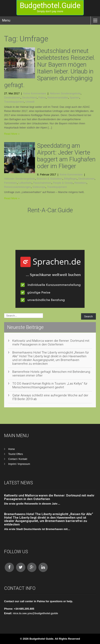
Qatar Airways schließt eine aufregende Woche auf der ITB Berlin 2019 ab (50, 397)
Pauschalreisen (42, 183)
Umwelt (30, 102)
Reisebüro (80, 183)
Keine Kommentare (35, 93)
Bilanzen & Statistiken (50, 179)
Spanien (74, 98)
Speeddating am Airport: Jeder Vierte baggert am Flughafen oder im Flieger (66, 156)
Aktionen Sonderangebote (65, 93)
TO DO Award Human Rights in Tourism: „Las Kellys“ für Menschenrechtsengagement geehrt (50, 385)
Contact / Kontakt (18, 459)
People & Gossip (63, 183)
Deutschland (29, 98)
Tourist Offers (16, 454)
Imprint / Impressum (19, 464)
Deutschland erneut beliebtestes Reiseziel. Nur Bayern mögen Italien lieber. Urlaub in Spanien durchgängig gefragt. (50, 68)
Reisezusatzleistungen (17, 187)
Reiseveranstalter (58, 98)
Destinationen (12, 98)
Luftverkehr (25, 183)
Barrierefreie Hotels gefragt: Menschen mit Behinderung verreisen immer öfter (51, 374)
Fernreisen (10, 183)
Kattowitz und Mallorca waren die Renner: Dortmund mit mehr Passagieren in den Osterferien (51, 343)
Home (12, 449)
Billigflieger (70, 179)
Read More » (12, 134)
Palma (42, 98)
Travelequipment (14, 102)
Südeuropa (39, 187)
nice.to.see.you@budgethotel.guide (35, 613)
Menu (6, 20)
